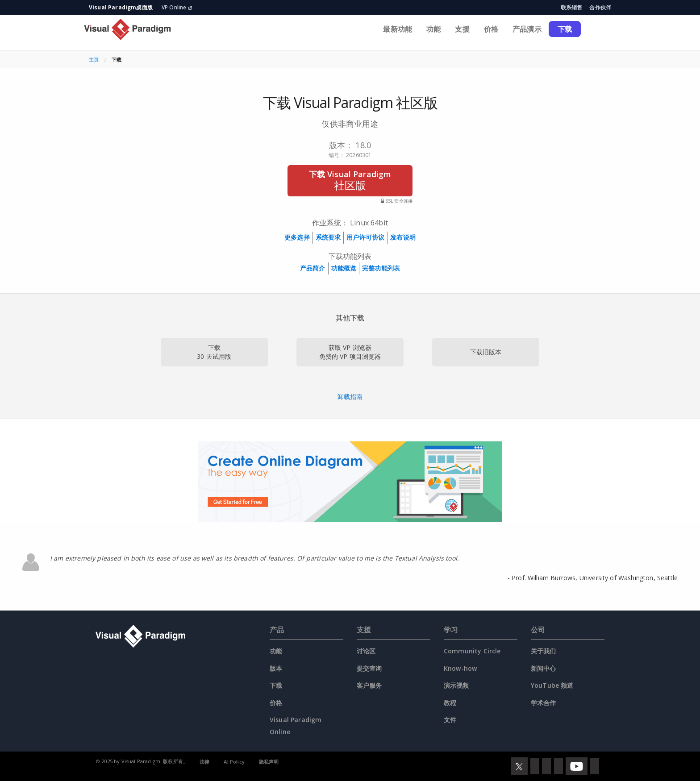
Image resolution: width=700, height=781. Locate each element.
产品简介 (313, 268)
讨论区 (366, 651)
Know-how (460, 668)
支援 (462, 29)
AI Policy (234, 762)
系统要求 (328, 237)
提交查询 (369, 668)
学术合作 (544, 703)
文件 (450, 720)
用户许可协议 (365, 237)
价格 (491, 29)
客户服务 (369, 685)
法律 (204, 762)
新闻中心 (544, 668)
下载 (565, 29)
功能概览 (344, 268)
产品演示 (527, 29)
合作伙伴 (600, 7)
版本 (276, 668)
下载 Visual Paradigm (350, 181)
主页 (94, 60)
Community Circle (472, 651)
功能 (433, 29)
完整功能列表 (381, 268)
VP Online (177, 7)
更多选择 (297, 237)
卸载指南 (350, 397)
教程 (450, 703)
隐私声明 (269, 762)
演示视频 (456, 685)
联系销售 (572, 7)
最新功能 (398, 29)
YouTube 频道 (552, 685)
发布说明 (403, 237)
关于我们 (544, 651)
